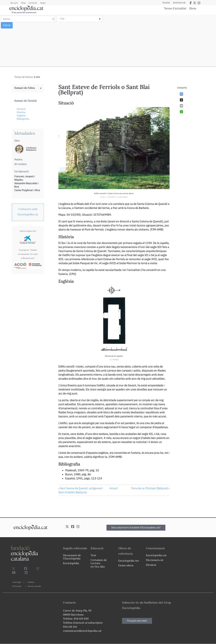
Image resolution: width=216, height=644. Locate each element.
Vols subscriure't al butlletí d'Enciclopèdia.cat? (136, 528)
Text (93, 555)
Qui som (14, 3)
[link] (28, 88)
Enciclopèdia (71, 563)
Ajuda (43, 3)
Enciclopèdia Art (129, 561)
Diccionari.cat (179, 3)
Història (21, 112)
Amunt (114, 488)
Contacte (33, 3)
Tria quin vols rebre (137, 621)
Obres (193, 8)
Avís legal (17, 582)
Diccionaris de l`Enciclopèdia (72, 557)
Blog (23, 3)
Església (21, 115)
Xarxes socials (34, 586)
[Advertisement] (162, 40)
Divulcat (166, 3)
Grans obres (126, 565)
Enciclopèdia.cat (156, 555)
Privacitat (17, 586)
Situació (21, 109)
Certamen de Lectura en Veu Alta (99, 563)
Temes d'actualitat (175, 8)
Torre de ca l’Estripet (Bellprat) (150, 488)
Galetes (31, 582)
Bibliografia (23, 119)
